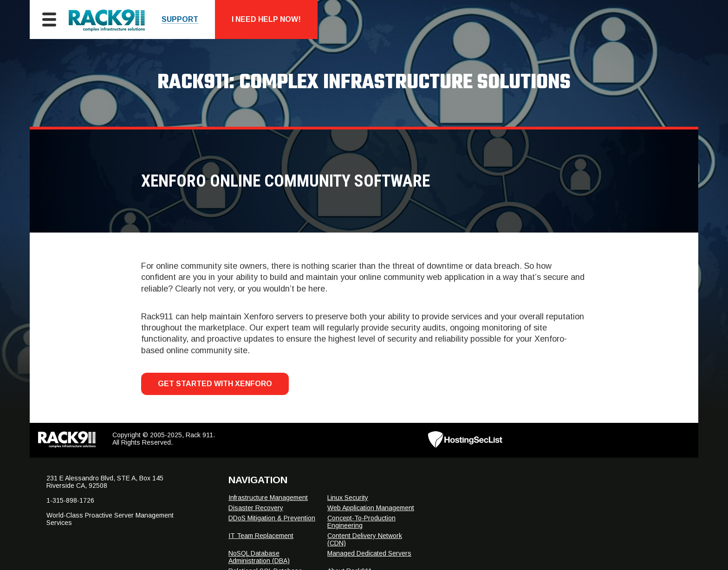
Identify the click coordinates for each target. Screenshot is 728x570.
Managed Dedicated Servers (369, 553)
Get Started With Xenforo (215, 384)
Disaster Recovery (256, 508)
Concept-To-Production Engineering (361, 522)
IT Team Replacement (261, 536)
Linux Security (348, 498)
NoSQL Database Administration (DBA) (259, 557)
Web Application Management (371, 508)
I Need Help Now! (266, 19)
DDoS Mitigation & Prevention (272, 518)
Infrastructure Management (268, 498)
